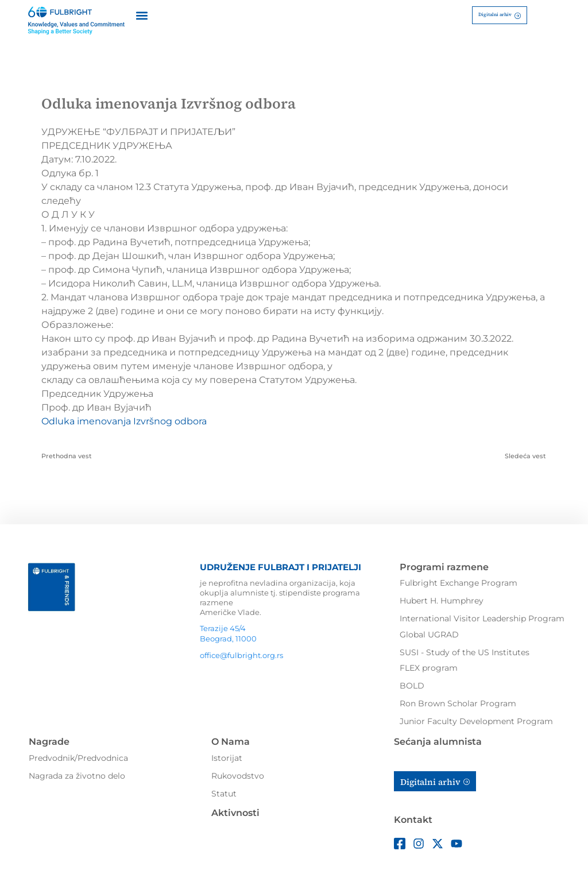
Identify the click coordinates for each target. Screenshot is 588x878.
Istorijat (227, 758)
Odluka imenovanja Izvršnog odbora (124, 421)
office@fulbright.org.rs (241, 655)
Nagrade (49, 742)
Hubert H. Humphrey (442, 601)
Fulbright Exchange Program (459, 583)
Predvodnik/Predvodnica (78, 758)
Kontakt (413, 820)
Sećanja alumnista (438, 742)
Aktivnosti (235, 813)
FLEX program (429, 668)
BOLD (412, 686)
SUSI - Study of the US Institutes (465, 652)
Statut (224, 794)
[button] (142, 15)
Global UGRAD (429, 635)
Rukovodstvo (238, 776)
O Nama (231, 742)
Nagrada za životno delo (77, 776)
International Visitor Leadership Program (482, 618)
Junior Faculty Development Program (476, 721)
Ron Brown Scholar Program (458, 703)
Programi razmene (444, 567)
